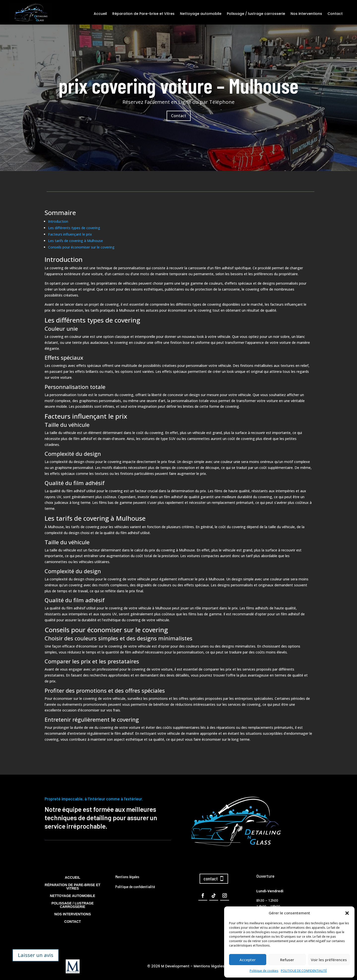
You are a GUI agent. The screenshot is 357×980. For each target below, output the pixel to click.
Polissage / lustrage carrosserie (256, 14)
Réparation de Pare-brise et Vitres (143, 14)
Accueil (100, 14)
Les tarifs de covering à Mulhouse (75, 241)
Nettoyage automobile (201, 14)
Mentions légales (209, 966)
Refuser (287, 960)
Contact (335, 14)
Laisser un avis (36, 955)
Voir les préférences (329, 960)
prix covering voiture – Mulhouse (178, 93)
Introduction (58, 221)
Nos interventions (306, 14)
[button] (347, 913)
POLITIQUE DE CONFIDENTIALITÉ (304, 971)
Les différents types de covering (74, 228)
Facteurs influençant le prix (70, 234)
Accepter (248, 960)
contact (211, 878)
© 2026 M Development (168, 966)
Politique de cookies (264, 971)
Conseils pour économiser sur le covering (81, 247)
